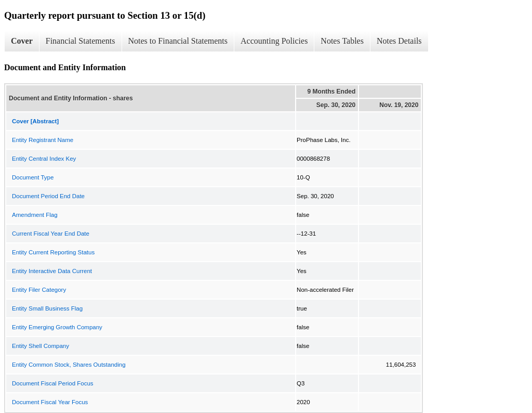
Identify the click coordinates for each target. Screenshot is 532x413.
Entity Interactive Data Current (52, 271)
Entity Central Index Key (44, 159)
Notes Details (399, 41)
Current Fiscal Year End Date (51, 234)
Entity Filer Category (39, 290)
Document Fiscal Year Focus (50, 402)
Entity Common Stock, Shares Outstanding (69, 365)
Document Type (33, 177)
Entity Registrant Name (43, 140)
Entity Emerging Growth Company (57, 327)
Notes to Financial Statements (178, 41)
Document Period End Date (48, 196)
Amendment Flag (35, 215)
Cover (22, 41)
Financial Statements (81, 41)
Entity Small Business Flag (47, 308)
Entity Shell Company (41, 346)
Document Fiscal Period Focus (53, 383)
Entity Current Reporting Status (53, 252)
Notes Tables (342, 41)
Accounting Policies (274, 41)
